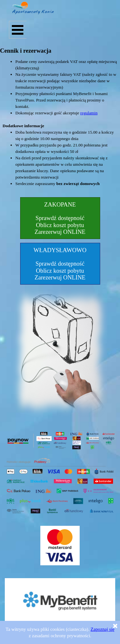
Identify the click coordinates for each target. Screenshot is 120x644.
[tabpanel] (60, 126)
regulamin (89, 113)
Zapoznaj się (102, 629)
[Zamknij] (115, 626)
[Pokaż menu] (18, 30)
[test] (60, 218)
